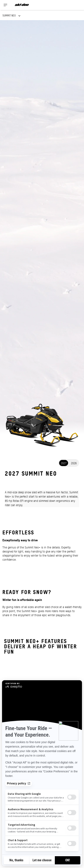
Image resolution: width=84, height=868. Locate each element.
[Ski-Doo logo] (22, 5)
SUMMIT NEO (9, 15)
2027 (64, 463)
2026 (74, 463)
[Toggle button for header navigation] (6, 5)
